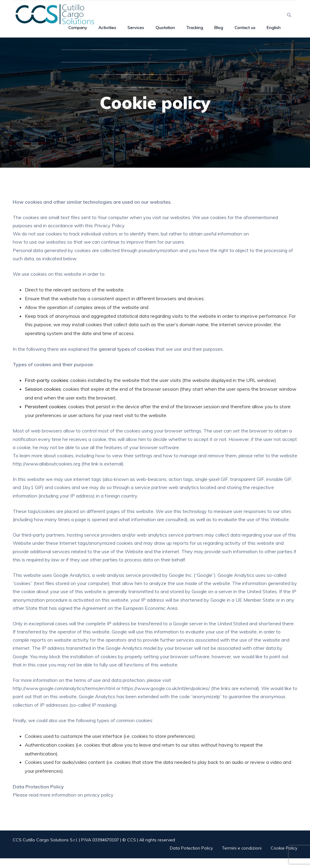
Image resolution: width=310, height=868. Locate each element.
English (272, 32)
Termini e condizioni (242, 858)
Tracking (204, 32)
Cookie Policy (284, 858)
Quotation (178, 32)
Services (153, 32)
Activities (129, 32)
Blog (225, 32)
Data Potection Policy (191, 858)
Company (104, 32)
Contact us (247, 32)
